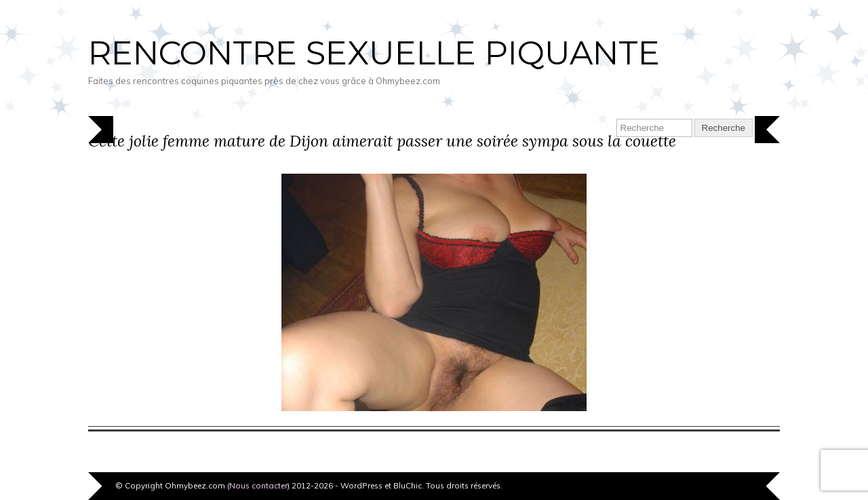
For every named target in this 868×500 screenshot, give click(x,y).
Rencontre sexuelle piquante (374, 53)
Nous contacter (258, 485)
